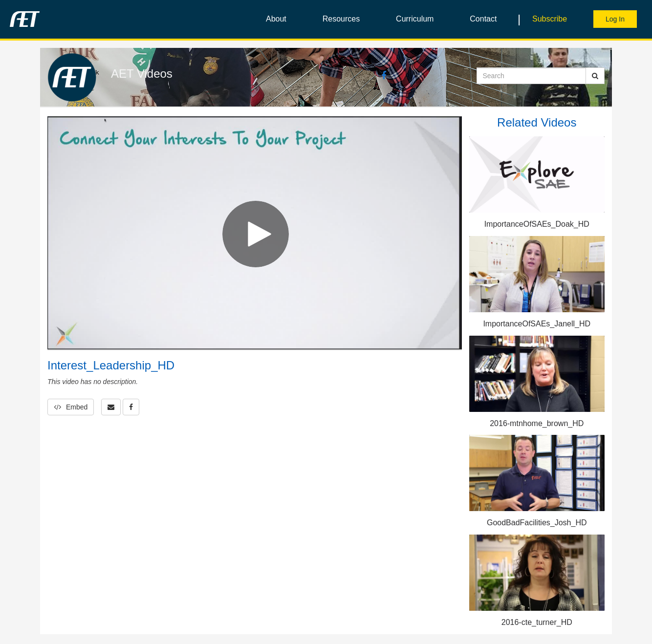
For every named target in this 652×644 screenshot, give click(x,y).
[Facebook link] (384, 76)
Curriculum (415, 19)
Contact (483, 19)
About (276, 19)
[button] (111, 407)
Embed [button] (71, 407)
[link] (131, 407)
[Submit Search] (595, 76)
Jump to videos (0, 0)
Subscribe (550, 19)
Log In (615, 19)
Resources (341, 19)
